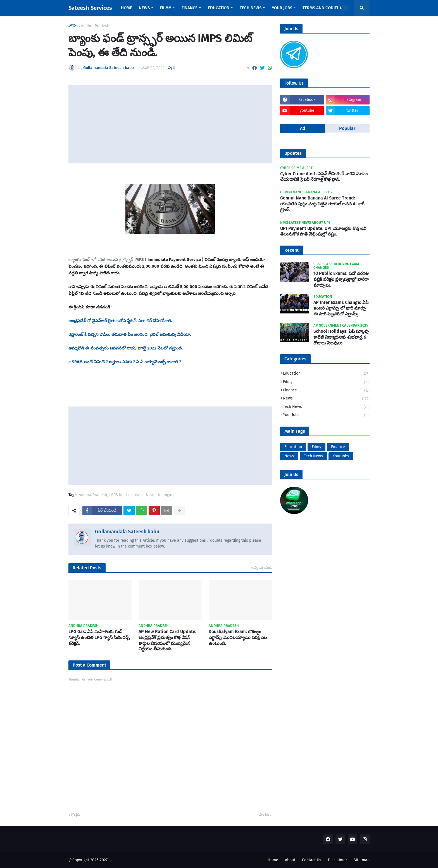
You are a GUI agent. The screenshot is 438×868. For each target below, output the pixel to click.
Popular (347, 128)
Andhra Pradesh (95, 26)
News (151, 495)
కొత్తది (76, 815)
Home (273, 860)
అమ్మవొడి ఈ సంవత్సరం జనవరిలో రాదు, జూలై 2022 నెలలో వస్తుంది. (126, 348)
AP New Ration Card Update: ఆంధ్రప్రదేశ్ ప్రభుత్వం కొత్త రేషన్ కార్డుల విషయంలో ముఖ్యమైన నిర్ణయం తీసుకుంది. (167, 640)
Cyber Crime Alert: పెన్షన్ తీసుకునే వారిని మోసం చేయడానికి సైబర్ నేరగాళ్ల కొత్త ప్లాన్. (324, 177)
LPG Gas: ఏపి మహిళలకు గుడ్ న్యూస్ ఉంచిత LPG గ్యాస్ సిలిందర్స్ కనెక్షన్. (99, 637)
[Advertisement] (170, 124)
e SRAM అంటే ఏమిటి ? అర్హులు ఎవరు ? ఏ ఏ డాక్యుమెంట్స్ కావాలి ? (125, 362)
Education (326, 374)
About (290, 860)
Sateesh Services (90, 8)
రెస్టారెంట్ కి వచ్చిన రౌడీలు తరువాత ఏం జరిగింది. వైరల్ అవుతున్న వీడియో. (130, 334)
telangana (167, 495)
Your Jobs (326, 415)
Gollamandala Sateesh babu (127, 532)
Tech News (326, 407)
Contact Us (312, 860)
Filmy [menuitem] (166, 8)
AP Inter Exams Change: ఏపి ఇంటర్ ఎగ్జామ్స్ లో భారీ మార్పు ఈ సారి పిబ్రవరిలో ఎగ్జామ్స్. (341, 308)
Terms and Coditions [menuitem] (324, 8)
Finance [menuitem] (190, 8)
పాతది (264, 815)
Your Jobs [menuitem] (282, 8)
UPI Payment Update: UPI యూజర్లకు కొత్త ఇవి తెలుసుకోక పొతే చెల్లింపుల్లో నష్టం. (323, 231)
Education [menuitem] (219, 8)
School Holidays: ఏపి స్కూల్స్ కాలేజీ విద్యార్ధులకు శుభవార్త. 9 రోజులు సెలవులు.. (341, 337)
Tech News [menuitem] (251, 8)
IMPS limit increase (126, 495)
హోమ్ (73, 26)
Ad (303, 128)
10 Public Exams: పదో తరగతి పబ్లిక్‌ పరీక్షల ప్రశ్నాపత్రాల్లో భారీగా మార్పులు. (341, 279)
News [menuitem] (144, 8)
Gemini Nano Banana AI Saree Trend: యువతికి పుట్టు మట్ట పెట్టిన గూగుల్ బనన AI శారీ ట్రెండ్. (322, 204)
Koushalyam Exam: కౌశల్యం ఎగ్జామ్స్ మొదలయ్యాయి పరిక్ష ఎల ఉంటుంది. (238, 637)
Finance (326, 391)
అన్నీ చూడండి (262, 568)
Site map (362, 860)
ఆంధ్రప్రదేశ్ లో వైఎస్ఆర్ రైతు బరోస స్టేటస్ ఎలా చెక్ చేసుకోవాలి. (120, 321)
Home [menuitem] (127, 8)
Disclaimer (337, 860)
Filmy (326, 382)
